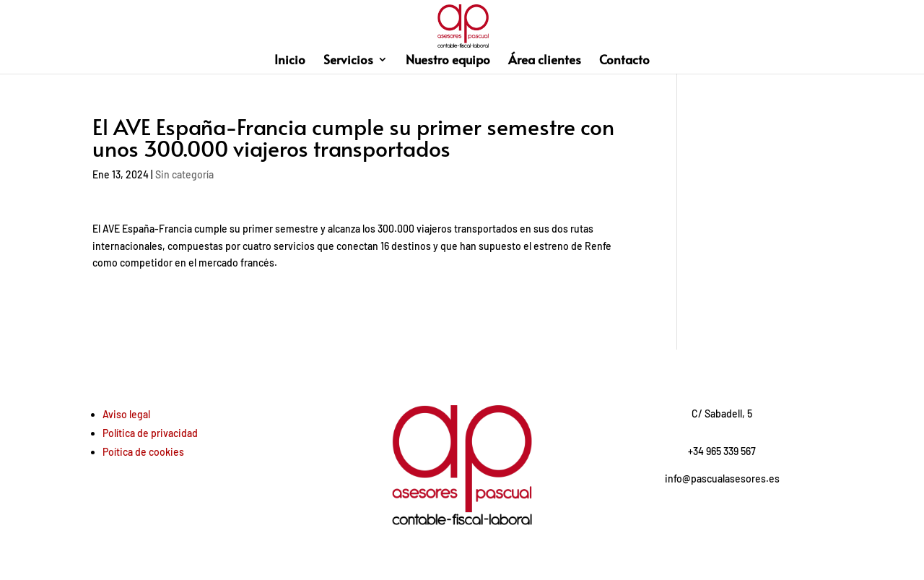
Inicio (290, 61)
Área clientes (545, 61)
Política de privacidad (150, 433)
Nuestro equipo (448, 61)
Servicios (348, 61)
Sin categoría (184, 174)
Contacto (624, 61)
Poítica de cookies (143, 452)
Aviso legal (126, 414)
